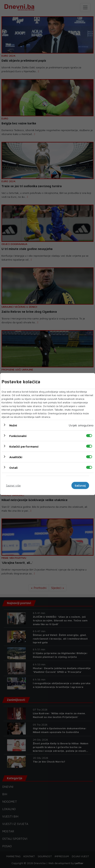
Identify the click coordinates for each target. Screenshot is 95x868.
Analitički (16, 457)
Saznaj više (13, 485)
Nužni (13, 425)
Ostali (13, 467)
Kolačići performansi (24, 446)
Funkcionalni (18, 436)
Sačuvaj (80, 485)
